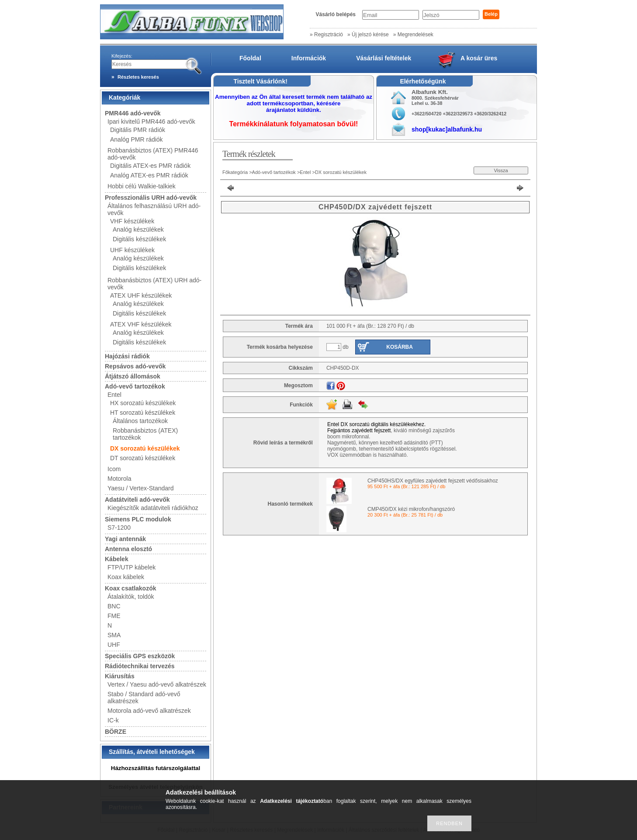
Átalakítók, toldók (131, 597)
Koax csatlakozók (131, 588)
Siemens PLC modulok (138, 519)
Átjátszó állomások (133, 376)
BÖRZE (116, 732)
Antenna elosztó (128, 549)
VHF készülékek (132, 221)
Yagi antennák (125, 539)
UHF (114, 645)
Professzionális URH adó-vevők (151, 198)
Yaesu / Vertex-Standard (141, 488)
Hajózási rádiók (127, 356)
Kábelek (117, 559)
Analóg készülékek (138, 229)
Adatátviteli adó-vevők (137, 500)
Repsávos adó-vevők (135, 366)
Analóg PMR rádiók (137, 139)
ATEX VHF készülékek (141, 324)
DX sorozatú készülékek (145, 448)
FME (114, 616)
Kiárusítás (120, 676)
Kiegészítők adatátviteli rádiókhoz (153, 508)
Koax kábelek (126, 577)
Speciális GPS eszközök (140, 656)
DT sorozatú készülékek (143, 458)
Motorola (119, 479)
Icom (114, 469)
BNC (114, 606)
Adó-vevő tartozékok (135, 386)
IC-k (113, 720)
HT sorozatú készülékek (143, 413)
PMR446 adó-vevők (133, 113)
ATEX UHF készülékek (141, 295)
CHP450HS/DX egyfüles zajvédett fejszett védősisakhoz (433, 481)
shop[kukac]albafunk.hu (447, 129)
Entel (114, 395)
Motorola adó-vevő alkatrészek (149, 711)
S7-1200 (119, 528)
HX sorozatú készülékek (143, 403)
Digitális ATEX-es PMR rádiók (150, 166)
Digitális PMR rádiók (138, 130)
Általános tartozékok (140, 421)
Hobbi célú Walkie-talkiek (142, 186)
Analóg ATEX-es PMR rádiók (149, 175)
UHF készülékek (132, 250)
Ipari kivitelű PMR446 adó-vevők (151, 121)
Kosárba (400, 347)
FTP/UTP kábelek (132, 567)
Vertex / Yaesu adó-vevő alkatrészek (157, 684)
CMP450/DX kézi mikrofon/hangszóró (411, 509)
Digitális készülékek (139, 239)
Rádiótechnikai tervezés (140, 666)
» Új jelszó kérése (368, 35)
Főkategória (235, 172)
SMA (114, 635)
